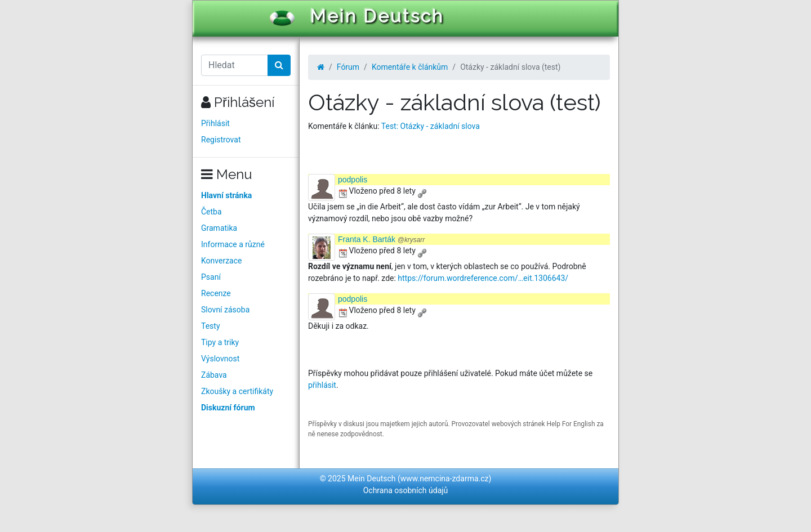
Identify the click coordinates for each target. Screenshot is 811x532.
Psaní (211, 277)
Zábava (214, 375)
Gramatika (219, 228)
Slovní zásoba (225, 310)
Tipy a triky (220, 342)
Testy (211, 326)
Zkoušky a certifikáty (237, 391)
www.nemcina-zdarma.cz (445, 479)
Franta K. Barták (381, 239)
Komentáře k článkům (410, 67)
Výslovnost (220, 359)
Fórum (348, 67)
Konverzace (222, 261)
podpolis (353, 180)
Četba (211, 212)
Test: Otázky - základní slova (431, 126)
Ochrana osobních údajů (406, 490)
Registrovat (221, 140)
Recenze (216, 293)
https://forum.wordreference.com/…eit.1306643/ (483, 278)
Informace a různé (233, 244)
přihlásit (322, 385)
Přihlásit (215, 123)
